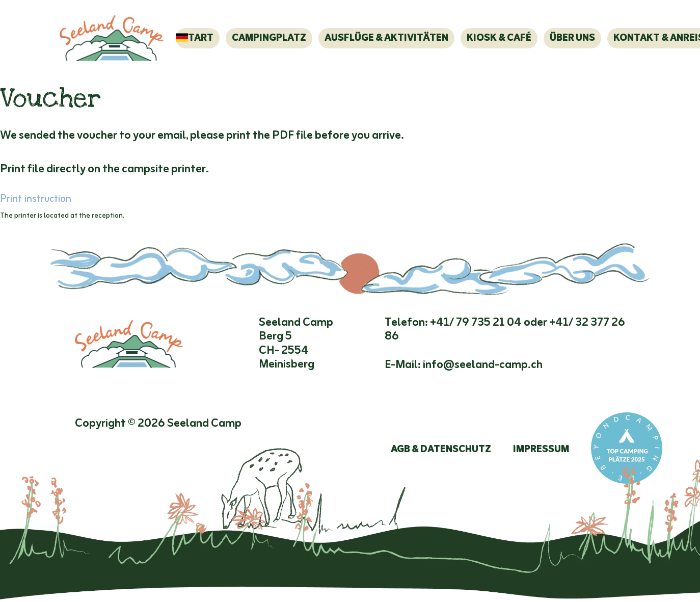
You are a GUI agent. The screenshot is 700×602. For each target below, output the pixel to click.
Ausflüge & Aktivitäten (386, 38)
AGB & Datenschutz (441, 449)
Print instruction (36, 199)
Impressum (541, 449)
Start (198, 38)
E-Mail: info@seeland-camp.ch (464, 365)
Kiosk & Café (499, 38)
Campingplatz (269, 38)
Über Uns (572, 38)
